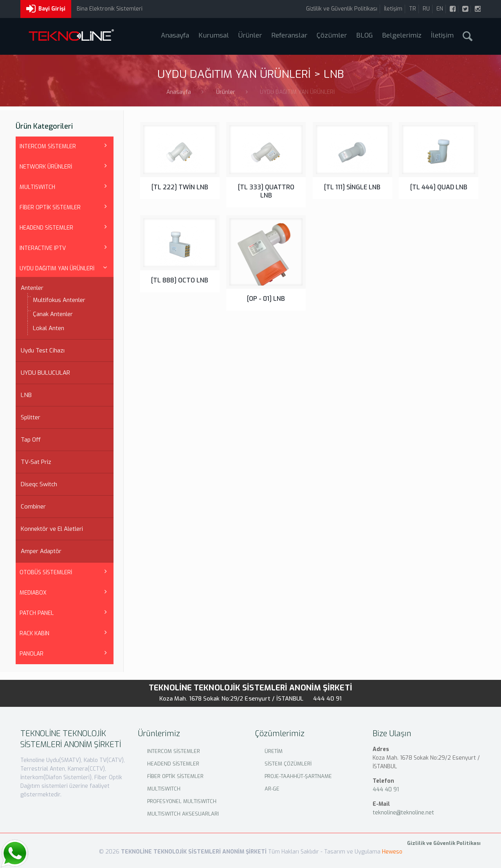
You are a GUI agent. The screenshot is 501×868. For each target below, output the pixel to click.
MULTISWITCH (37, 187)
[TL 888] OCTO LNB (180, 280)
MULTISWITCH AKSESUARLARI (183, 814)
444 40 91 (328, 699)
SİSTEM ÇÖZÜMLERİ (288, 764)
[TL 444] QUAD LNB (439, 187)
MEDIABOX (33, 593)
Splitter (31, 417)
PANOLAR (32, 654)
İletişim (393, 9)
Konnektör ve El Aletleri (52, 529)
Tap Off (31, 440)
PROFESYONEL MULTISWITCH (182, 801)
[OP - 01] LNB (266, 299)
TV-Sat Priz (36, 462)
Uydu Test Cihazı (43, 350)
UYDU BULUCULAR (45, 373)
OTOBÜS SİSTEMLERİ (46, 572)
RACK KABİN (34, 633)
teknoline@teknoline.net (403, 813)
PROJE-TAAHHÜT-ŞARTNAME (298, 776)
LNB (26, 395)
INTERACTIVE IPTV (43, 248)
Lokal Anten (49, 328)
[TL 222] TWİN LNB (180, 187)
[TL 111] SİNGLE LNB (352, 187)
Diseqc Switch (39, 484)
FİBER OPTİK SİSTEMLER (50, 208)
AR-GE (272, 789)
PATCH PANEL (37, 613)
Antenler (32, 288)
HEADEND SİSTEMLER (46, 228)
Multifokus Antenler (59, 300)
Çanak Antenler (53, 314)
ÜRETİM (274, 751)
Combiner (33, 507)
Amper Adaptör (41, 551)
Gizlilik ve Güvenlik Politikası (342, 9)
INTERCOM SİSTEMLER (48, 146)
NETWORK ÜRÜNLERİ (46, 167)
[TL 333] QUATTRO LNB (266, 191)
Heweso (392, 852)
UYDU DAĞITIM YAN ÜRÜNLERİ (57, 269)
